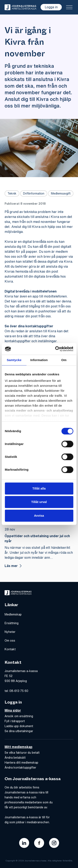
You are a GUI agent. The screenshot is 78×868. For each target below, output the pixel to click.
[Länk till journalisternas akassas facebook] (39, 843)
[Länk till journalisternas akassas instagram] (54, 843)
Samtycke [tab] (14, 360)
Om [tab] (64, 360)
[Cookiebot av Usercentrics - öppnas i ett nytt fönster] (56, 349)
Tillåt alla (39, 488)
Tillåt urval (39, 502)
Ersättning (12, 623)
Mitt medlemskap (19, 747)
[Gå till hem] (20, 7)
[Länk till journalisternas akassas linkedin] (24, 843)
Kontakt (10, 649)
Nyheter (10, 632)
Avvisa (39, 516)
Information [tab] (39, 360)
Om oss (10, 641)
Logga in (51, 7)
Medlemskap (13, 614)
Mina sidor (13, 710)
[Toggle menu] (69, 7)
